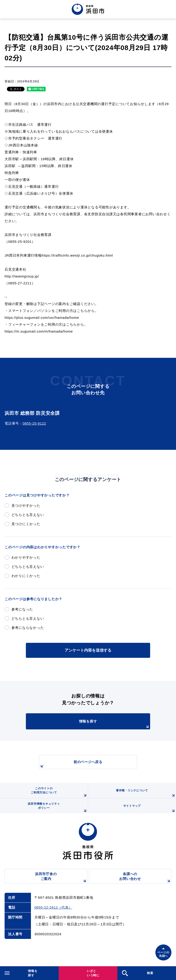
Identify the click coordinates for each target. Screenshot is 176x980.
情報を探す (115, 724)
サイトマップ (150, 809)
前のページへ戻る (71, 764)
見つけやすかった (26, 505)
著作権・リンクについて (146, 793)
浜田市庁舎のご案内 (61, 878)
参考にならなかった (28, 628)
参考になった (22, 609)
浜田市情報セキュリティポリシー (58, 808)
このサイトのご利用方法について (59, 792)
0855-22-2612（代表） (53, 907)
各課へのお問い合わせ (145, 878)
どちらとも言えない (28, 515)
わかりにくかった (26, 576)
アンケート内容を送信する (88, 650)
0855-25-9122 (34, 423)
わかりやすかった (26, 557)
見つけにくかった (26, 524)
